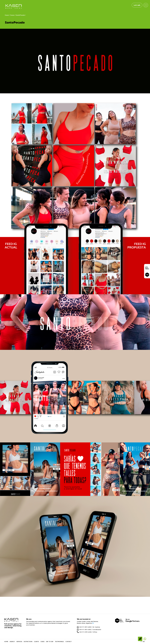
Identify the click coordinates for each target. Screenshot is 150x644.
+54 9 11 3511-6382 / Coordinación (89, 629)
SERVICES (19, 642)
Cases (12, 15)
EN (144, 642)
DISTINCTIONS (28, 642)
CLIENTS (36, 642)
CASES (42, 642)
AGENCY (12, 642)
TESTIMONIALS (59, 642)
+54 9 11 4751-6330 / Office (87, 632)
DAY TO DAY (50, 642)
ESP (142, 642)
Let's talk (137, 5)
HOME (6, 642)
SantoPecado (20, 15)
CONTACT (69, 642)
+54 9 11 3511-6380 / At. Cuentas (88, 627)
